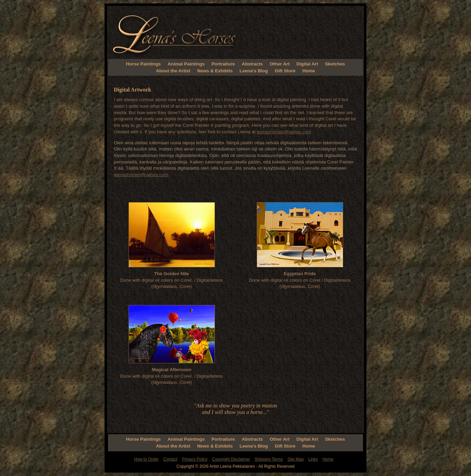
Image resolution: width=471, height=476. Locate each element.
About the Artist (173, 71)
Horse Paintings (143, 64)
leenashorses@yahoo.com (284, 132)
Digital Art (307, 64)
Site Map (296, 459)
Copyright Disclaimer (231, 459)
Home (309, 71)
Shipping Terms (269, 459)
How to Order (146, 459)
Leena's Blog (254, 71)
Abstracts (252, 64)
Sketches (335, 64)
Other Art (280, 64)
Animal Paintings (186, 64)
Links (313, 459)
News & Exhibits (215, 71)
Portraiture (223, 64)
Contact (170, 459)
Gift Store (285, 71)
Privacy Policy (195, 459)
